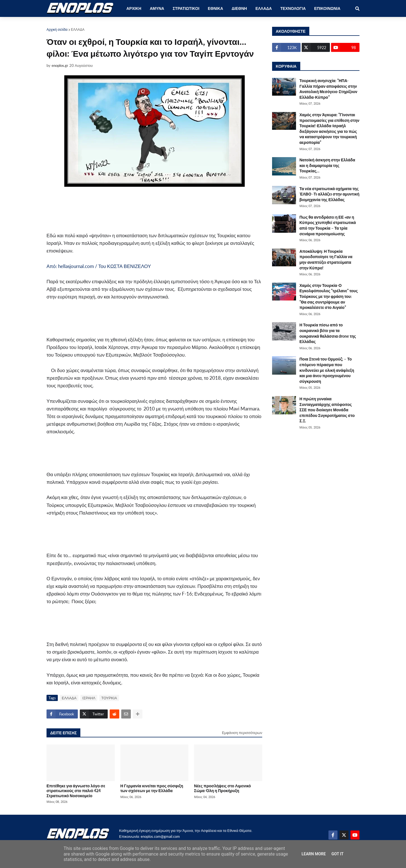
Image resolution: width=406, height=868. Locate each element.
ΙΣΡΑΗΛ (89, 698)
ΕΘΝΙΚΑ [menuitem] (215, 8)
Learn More (314, 854)
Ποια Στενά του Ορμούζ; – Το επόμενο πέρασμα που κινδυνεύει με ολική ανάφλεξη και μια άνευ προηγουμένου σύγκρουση (327, 370)
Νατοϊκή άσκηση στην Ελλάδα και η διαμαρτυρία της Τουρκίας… (327, 165)
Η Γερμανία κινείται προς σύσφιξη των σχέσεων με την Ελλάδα (152, 788)
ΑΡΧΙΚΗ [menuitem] (134, 8)
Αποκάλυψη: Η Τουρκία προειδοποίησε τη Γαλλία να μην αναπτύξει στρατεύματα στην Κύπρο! (326, 260)
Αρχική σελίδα (57, 29)
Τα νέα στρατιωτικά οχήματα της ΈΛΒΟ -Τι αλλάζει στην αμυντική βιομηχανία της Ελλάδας (329, 194)
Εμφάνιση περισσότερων (242, 733)
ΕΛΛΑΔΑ (78, 29)
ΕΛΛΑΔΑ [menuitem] (264, 8)
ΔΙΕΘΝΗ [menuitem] (239, 8)
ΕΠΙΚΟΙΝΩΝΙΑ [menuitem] (327, 8)
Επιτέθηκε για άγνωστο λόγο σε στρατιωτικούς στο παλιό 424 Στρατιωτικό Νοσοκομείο (76, 791)
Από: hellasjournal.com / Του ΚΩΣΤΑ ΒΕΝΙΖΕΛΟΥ (99, 266)
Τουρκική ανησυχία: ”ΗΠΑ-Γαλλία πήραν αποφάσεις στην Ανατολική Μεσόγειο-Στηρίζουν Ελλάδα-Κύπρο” (328, 89)
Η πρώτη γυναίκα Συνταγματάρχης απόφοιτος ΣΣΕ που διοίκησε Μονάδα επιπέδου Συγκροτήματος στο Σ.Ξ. (327, 410)
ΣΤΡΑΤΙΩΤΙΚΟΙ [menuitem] (186, 8)
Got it (337, 854)
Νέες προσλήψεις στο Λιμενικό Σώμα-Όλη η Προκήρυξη (222, 788)
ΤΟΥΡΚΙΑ (109, 698)
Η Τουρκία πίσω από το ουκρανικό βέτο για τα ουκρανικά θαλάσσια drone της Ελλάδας (328, 333)
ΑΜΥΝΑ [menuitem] (157, 8)
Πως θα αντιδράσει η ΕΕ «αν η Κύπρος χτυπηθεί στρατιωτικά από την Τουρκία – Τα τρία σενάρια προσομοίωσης (328, 225)
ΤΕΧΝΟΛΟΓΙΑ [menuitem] (293, 8)
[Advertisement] (140, 209)
